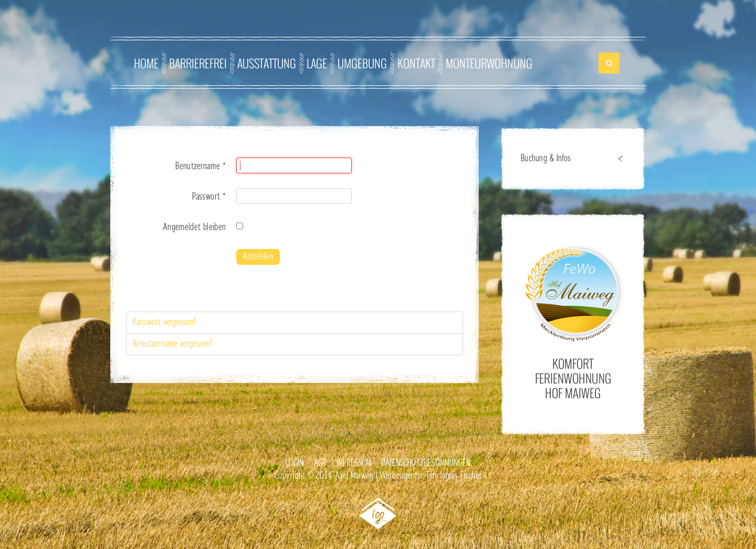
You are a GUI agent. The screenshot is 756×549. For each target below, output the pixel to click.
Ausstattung (267, 63)
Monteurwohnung (489, 63)
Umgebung (362, 63)
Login (295, 463)
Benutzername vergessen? (173, 344)
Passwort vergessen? (165, 323)
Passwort (209, 197)
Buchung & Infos (546, 159)
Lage (317, 63)
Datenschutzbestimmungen (426, 463)
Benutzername (201, 167)
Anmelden (258, 257)
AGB (320, 463)
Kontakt (416, 63)
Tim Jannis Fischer (454, 476)
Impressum (354, 463)
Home (146, 63)
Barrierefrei (198, 63)
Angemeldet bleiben (194, 227)
